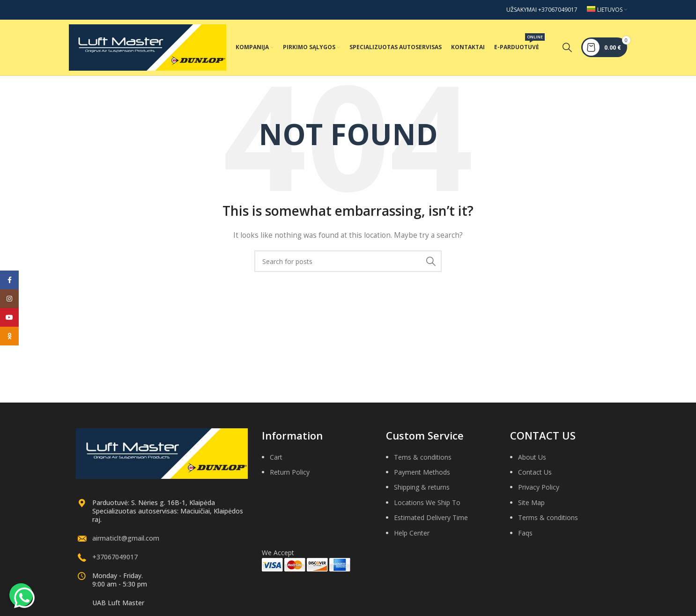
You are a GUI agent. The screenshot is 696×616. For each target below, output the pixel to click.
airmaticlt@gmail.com (126, 541)
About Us (532, 460)
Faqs (525, 536)
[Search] (567, 49)
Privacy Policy (539, 491)
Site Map (531, 506)
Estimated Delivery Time (431, 521)
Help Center (412, 536)
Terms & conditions (548, 521)
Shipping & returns (422, 491)
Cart (276, 460)
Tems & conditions (423, 460)
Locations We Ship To (427, 506)
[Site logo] (148, 48)
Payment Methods (422, 475)
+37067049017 (115, 560)
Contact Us (535, 475)
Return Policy (290, 475)
